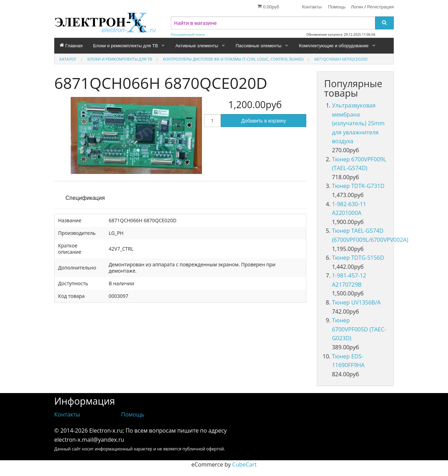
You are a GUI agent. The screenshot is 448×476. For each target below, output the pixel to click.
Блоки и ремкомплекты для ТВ (125, 46)
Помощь (337, 7)
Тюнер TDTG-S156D (358, 258)
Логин (357, 7)
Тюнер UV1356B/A (356, 302)
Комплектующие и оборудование (334, 46)
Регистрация (380, 7)
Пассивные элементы (258, 46)
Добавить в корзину (264, 121)
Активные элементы (197, 46)
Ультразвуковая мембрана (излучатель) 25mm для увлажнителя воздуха (358, 123)
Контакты (312, 7)
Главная (71, 45)
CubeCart (244, 464)
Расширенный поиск (188, 34)
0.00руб (268, 7)
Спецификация (85, 198)
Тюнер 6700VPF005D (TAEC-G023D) (359, 329)
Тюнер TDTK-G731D (358, 186)
